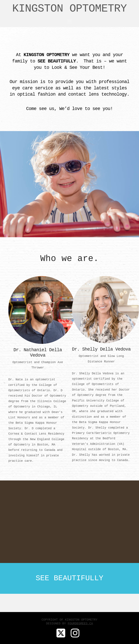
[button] (70, 22)
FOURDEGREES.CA (80, 624)
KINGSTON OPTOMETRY (69, 9)
